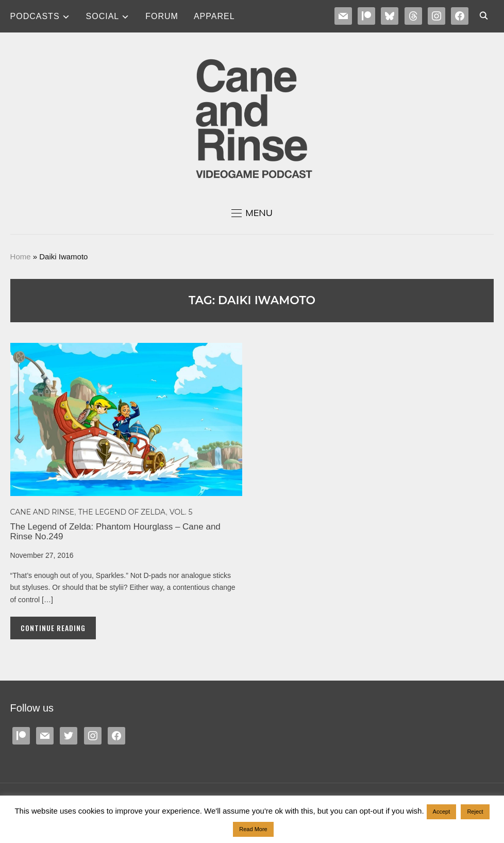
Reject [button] (475, 812)
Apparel (214, 16)
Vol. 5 (181, 512)
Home (21, 257)
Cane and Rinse (43, 512)
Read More (253, 829)
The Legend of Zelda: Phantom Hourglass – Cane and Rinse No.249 (115, 532)
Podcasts (35, 16)
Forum (162, 16)
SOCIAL (103, 16)
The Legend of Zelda (122, 512)
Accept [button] (442, 812)
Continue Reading (53, 628)
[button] (252, 213)
